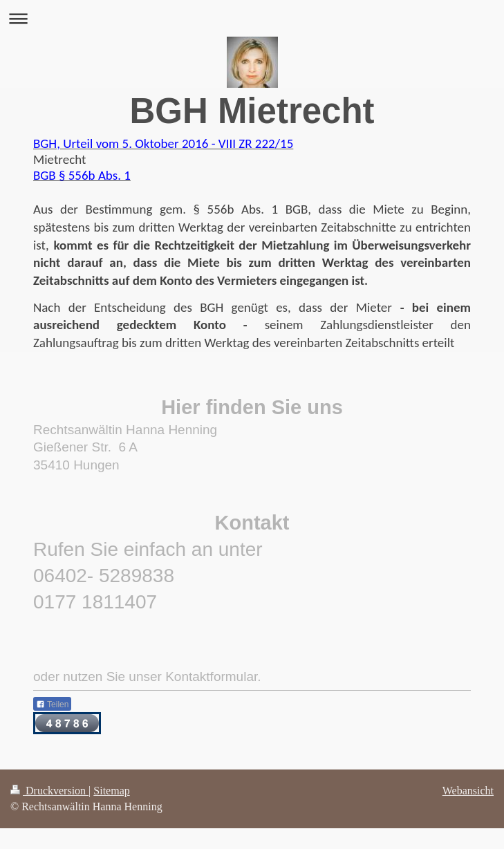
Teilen (52, 705)
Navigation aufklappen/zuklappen (252, 18)
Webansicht (468, 791)
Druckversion (49, 791)
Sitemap (111, 791)
